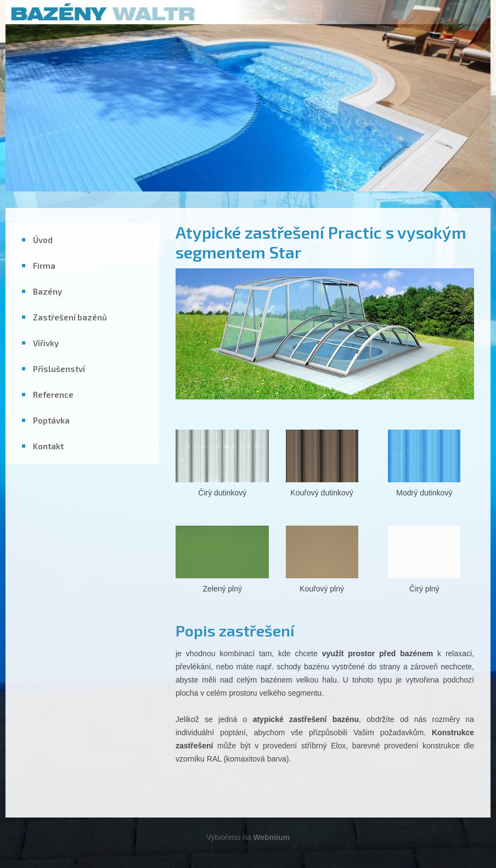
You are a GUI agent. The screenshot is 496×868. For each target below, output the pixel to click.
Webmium (272, 837)
